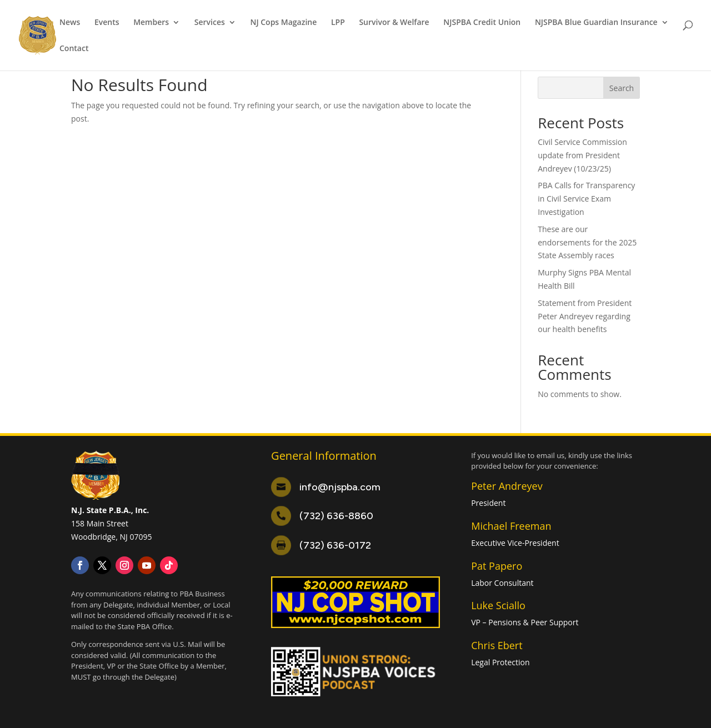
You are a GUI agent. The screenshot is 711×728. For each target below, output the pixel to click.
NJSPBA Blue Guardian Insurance (596, 23)
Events (107, 23)
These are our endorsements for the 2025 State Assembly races (587, 242)
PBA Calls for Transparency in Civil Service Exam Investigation (586, 199)
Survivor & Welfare (394, 23)
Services (210, 23)
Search (622, 88)
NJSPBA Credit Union (482, 23)
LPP (338, 23)
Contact (74, 49)
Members (151, 23)
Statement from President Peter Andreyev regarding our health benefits (585, 316)
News (70, 23)
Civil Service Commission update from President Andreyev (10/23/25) (582, 155)
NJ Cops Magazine (283, 23)
